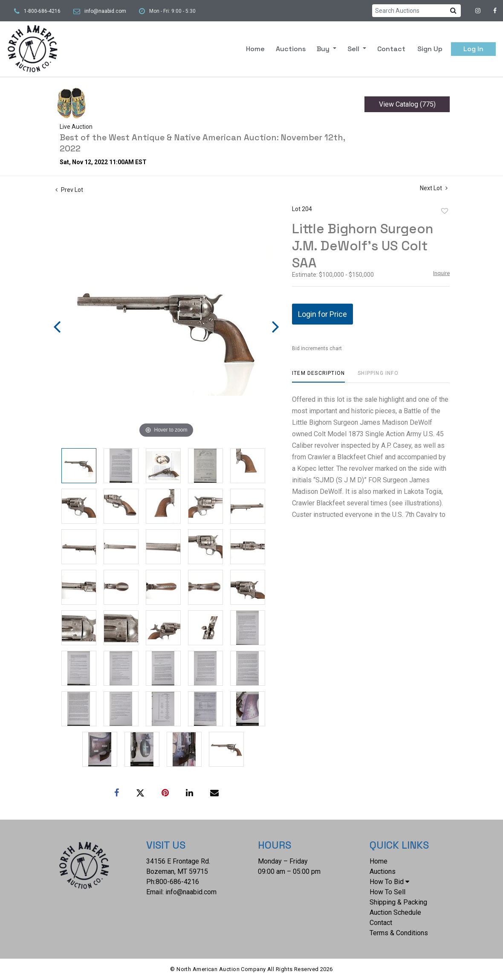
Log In (473, 49)
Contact (391, 49)
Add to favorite (445, 211)
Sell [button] (354, 49)
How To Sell (387, 892)
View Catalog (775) (407, 104)
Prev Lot (69, 190)
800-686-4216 (177, 882)
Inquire (441, 273)
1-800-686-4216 (42, 11)
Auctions (291, 49)
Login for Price (322, 314)
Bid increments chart (317, 348)
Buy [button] (324, 49)
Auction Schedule (395, 912)
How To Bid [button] (389, 882)
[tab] (318, 376)
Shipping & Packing (398, 902)
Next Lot (434, 188)
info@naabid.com (105, 11)
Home (255, 49)
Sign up (430, 49)
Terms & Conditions (399, 933)
